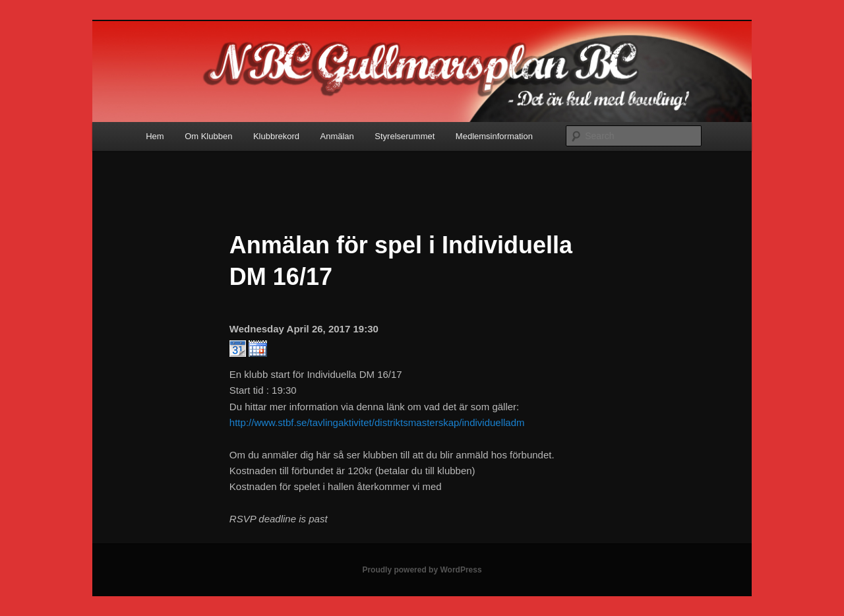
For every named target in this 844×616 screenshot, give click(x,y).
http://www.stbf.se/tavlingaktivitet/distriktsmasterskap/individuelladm (377, 422)
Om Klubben (208, 136)
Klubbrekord (276, 136)
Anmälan (337, 136)
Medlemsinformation (494, 136)
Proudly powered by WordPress (422, 570)
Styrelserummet (405, 136)
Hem (155, 136)
